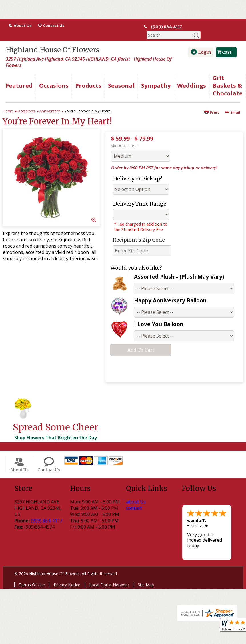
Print (212, 104)
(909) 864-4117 (167, 27)
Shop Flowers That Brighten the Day (56, 429)
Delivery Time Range (140, 195)
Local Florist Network (109, 576)
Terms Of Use (32, 576)
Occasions (26, 103)
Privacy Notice (67, 576)
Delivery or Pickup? (138, 170)
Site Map (146, 576)
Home (8, 103)
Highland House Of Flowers (53, 42)
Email (233, 104)
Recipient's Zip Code (139, 231)
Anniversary (50, 103)
